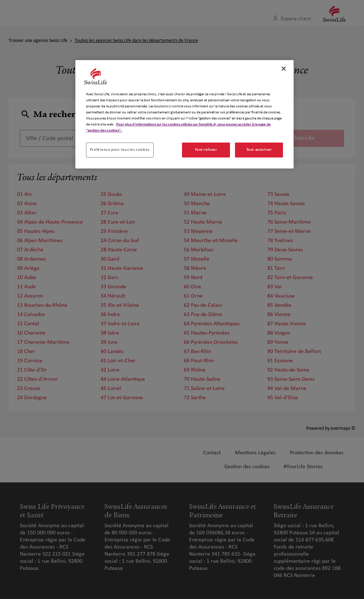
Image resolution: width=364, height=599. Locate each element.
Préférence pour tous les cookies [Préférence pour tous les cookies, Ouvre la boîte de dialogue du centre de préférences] (120, 150)
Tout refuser (206, 150)
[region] (184, 114)
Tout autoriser (259, 150)
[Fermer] (284, 69)
